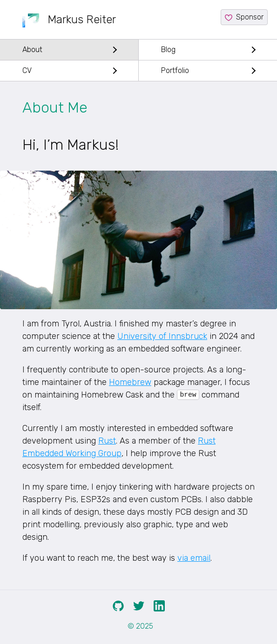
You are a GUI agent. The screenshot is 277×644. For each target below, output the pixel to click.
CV (27, 70)
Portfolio (175, 70)
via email (194, 558)
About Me (55, 107)
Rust (107, 441)
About (32, 50)
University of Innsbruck (162, 336)
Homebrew (130, 382)
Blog (168, 50)
